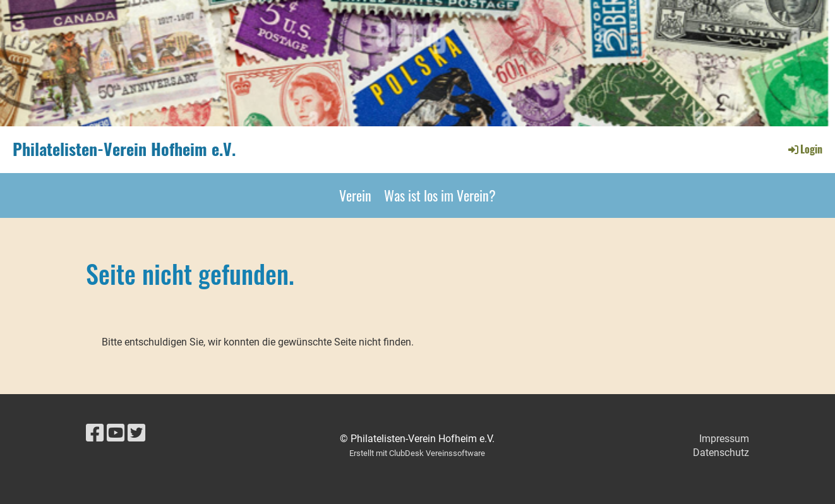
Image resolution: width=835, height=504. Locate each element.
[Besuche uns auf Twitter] (136, 433)
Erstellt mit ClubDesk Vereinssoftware (417, 453)
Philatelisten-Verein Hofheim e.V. (124, 149)
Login (804, 149)
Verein (355, 195)
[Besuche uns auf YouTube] (116, 433)
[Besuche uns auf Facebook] (95, 433)
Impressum (724, 439)
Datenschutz (721, 453)
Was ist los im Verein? (440, 195)
